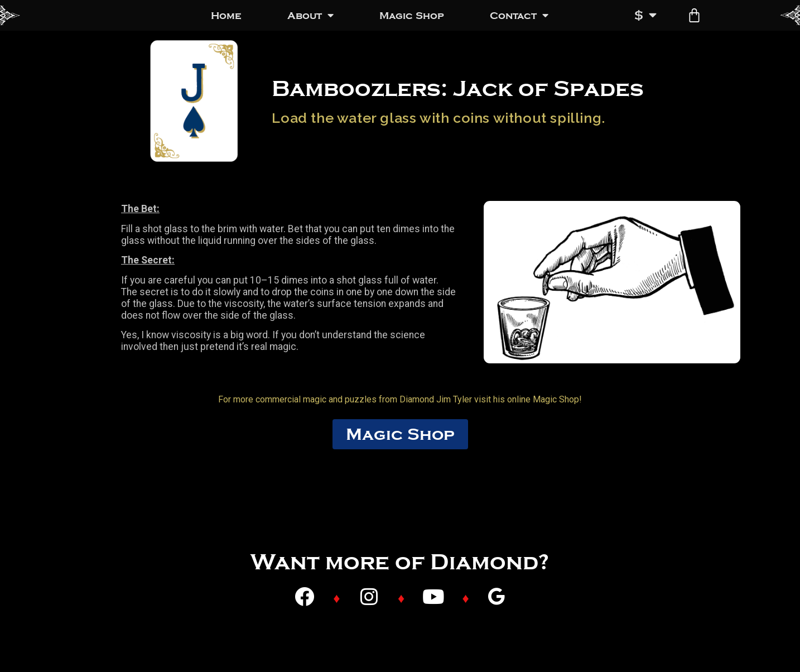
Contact (519, 16)
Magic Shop (412, 16)
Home (226, 16)
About (310, 16)
